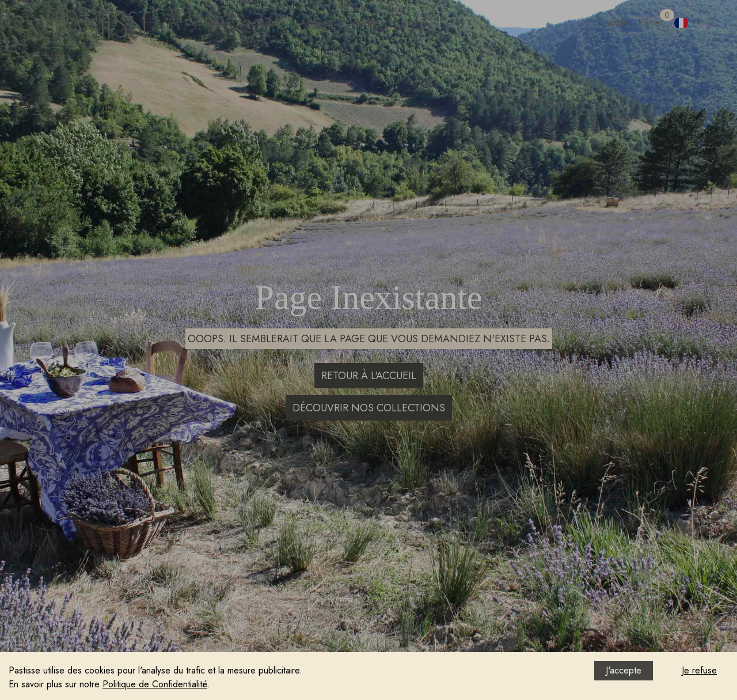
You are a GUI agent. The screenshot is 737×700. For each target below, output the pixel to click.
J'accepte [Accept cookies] (624, 670)
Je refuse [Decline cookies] (699, 670)
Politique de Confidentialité (155, 684)
